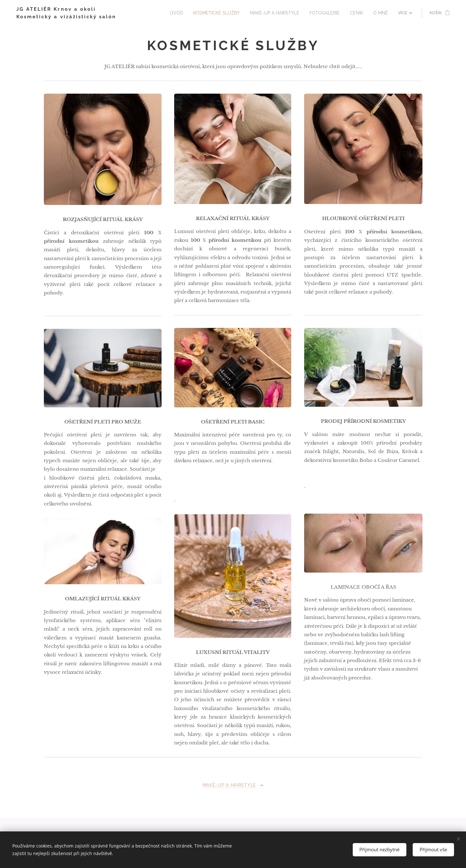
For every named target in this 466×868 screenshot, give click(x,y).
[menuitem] (190, 13)
